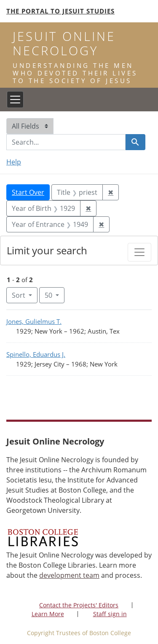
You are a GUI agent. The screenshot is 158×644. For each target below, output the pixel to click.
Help (14, 162)
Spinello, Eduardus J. (36, 354)
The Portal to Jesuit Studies (60, 11)
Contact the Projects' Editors (79, 605)
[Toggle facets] (139, 252)
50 (55, 295)
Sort (19, 295)
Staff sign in (110, 614)
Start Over (28, 192)
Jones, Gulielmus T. (34, 321)
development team (69, 575)
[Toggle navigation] (15, 100)
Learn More (48, 614)
